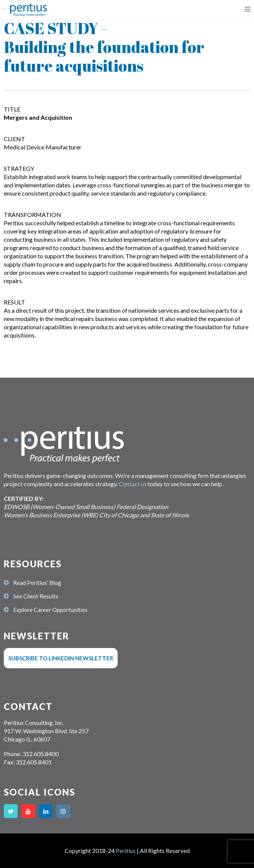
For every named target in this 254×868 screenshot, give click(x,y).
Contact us (133, 484)
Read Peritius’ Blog (37, 583)
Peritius (126, 851)
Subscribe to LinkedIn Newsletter (61, 658)
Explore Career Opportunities (50, 610)
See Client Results (36, 596)
